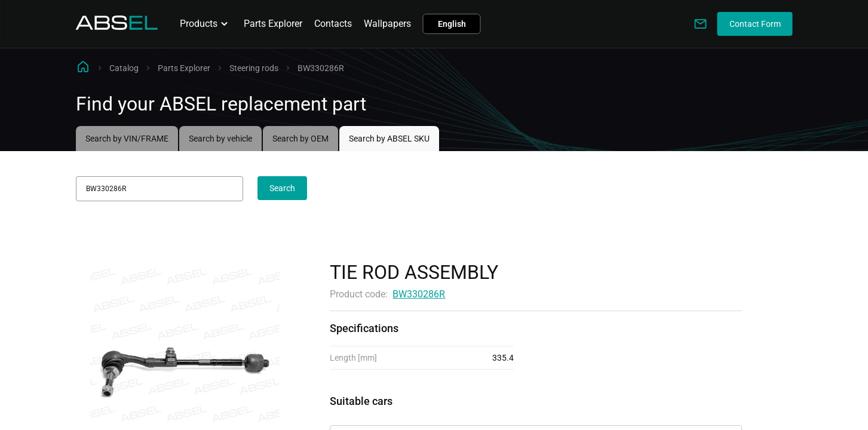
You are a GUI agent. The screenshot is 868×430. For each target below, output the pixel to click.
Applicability (356, 415)
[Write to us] (701, 24)
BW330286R (419, 294)
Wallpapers (387, 24)
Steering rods (254, 68)
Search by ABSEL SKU (389, 139)
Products (206, 24)
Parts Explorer (273, 24)
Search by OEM (300, 139)
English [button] (452, 24)
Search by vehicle (220, 139)
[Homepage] (117, 27)
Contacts (333, 24)
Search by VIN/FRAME (127, 139)
